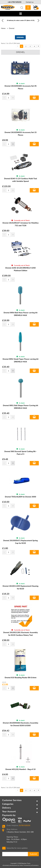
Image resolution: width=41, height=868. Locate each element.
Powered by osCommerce (31, 865)
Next (38, 21)
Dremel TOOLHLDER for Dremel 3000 (20, 497)
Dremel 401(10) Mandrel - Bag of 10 (20, 769)
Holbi (21, 865)
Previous (3, 21)
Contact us (30, 2)
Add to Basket (34, 98)
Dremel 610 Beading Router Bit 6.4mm (21, 678)
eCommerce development (10, 865)
